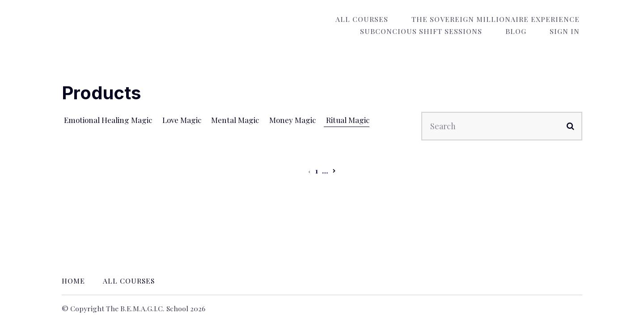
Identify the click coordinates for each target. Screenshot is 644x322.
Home (73, 281)
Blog (524, 31)
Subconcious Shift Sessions (434, 31)
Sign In (567, 31)
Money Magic (294, 120)
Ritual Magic (349, 120)
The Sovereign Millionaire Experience (498, 19)
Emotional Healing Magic (108, 120)
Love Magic (183, 120)
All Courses (370, 19)
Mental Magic (237, 120)
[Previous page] (309, 171)
